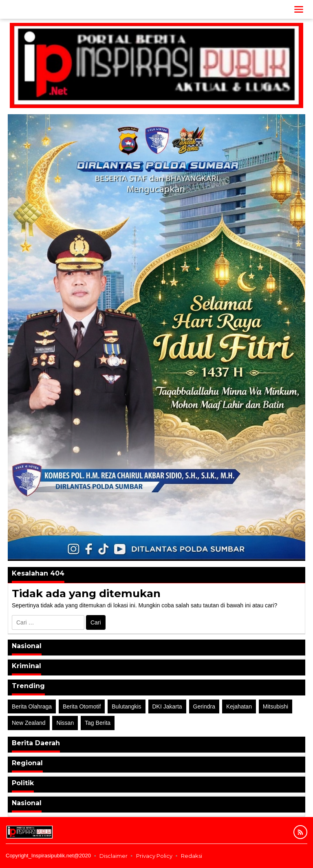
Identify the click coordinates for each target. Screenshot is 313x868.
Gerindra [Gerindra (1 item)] (204, 706)
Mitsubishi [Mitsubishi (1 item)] (276, 706)
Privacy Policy (154, 856)
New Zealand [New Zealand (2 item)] (29, 723)
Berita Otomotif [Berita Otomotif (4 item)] (82, 706)
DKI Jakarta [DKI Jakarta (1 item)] (167, 706)
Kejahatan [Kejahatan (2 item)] (239, 706)
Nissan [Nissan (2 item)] (65, 723)
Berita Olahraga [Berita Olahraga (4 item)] (32, 706)
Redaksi (192, 856)
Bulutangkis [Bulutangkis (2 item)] (126, 706)
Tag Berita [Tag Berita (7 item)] (98, 723)
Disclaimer (114, 856)
